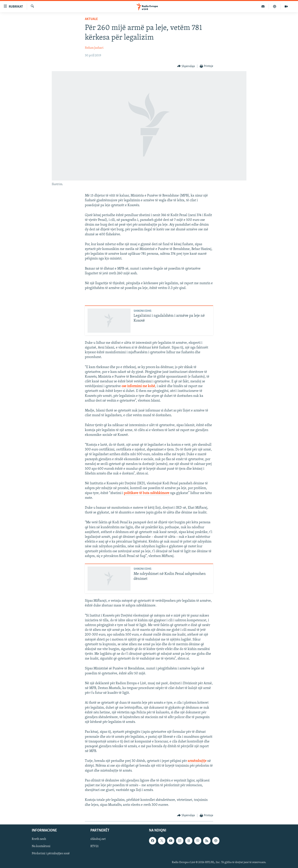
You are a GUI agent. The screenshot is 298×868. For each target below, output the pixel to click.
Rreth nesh (39, 839)
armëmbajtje (197, 761)
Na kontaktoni (41, 846)
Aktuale (91, 19)
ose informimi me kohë (138, 386)
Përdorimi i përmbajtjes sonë (51, 854)
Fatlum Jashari (94, 48)
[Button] (186, 66)
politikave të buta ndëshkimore (147, 493)
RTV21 (94, 846)
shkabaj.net (98, 839)
